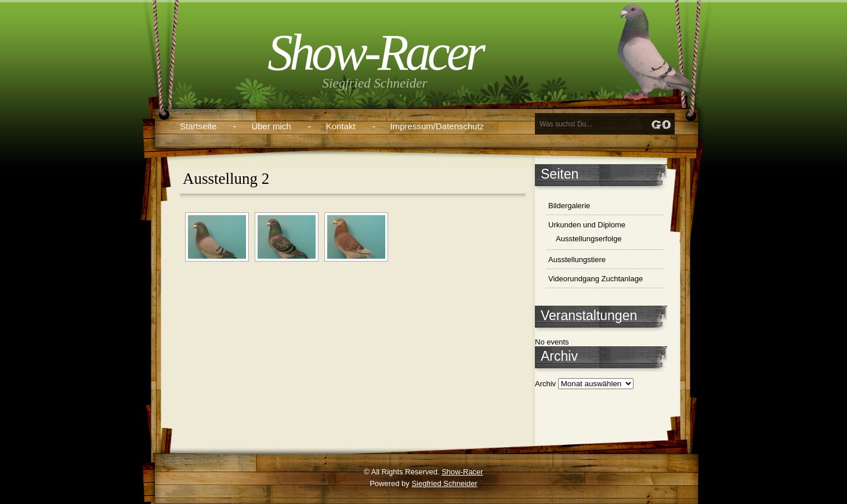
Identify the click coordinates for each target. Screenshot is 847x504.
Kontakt (341, 126)
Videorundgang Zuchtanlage (596, 279)
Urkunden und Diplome (587, 225)
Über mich (271, 126)
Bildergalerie (569, 206)
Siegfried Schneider (444, 483)
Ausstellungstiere (577, 260)
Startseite (198, 126)
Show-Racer (375, 52)
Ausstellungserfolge (589, 239)
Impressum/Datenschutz (437, 126)
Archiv (545, 384)
